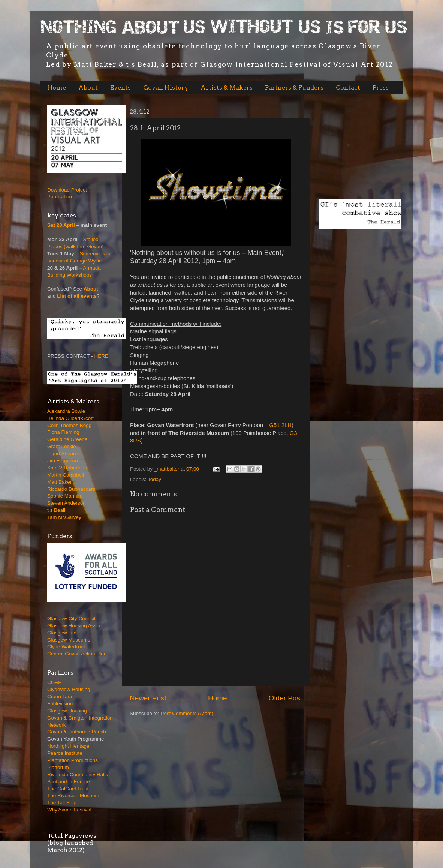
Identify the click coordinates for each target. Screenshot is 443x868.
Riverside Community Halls (78, 774)
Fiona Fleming (63, 432)
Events (120, 88)
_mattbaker (167, 469)
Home (57, 88)
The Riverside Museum (73, 795)
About (88, 88)
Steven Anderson (67, 503)
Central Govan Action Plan (77, 654)
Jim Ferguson (63, 461)
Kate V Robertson (67, 468)
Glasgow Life (62, 633)
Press (381, 88)
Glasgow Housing (67, 711)
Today (154, 479)
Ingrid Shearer (63, 453)
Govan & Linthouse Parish (77, 732)
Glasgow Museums (69, 640)
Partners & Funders (294, 88)
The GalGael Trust (68, 789)
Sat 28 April (61, 225)
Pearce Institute (65, 753)
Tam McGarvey (64, 517)
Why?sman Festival (69, 810)
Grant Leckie (62, 446)
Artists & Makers (227, 88)
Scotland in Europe (69, 782)
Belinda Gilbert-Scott (70, 418)
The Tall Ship (62, 803)
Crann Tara (60, 696)
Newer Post (148, 698)
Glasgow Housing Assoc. (75, 626)
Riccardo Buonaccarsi (72, 489)
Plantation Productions (73, 760)
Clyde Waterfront (66, 647)
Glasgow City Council (71, 618)
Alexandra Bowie (66, 411)
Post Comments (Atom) (187, 713)
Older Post (285, 698)
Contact (348, 88)
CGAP (54, 682)
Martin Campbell (66, 475)
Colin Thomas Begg (69, 425)
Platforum (58, 767)
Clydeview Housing (69, 689)
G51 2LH (281, 425)
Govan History (166, 88)
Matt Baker (59, 482)
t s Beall (56, 510)
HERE (102, 356)
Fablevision (60, 704)
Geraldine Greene (67, 439)
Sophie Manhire (65, 496)
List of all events (77, 296)
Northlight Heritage (68, 746)
